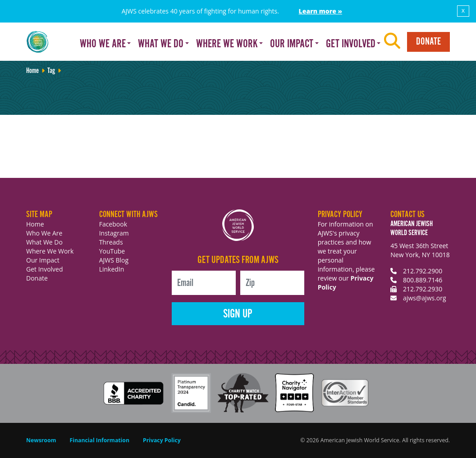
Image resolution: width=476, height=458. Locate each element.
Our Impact (43, 260)
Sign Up (238, 314)
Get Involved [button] (351, 44)
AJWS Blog (114, 260)
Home (32, 71)
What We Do (44, 242)
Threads (111, 242)
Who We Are (44, 233)
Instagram (114, 233)
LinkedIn (112, 269)
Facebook (113, 224)
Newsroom (41, 440)
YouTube (112, 251)
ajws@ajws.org (425, 298)
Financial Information (100, 440)
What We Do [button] (161, 44)
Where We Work (50, 251)
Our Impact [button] (292, 44)
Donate (428, 42)
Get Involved (45, 269)
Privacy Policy (162, 440)
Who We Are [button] (103, 44)
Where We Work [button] (227, 44)
